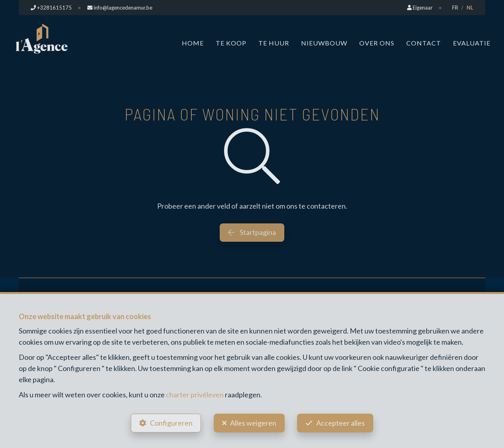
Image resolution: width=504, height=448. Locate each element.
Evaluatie (472, 43)
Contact (424, 43)
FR (455, 8)
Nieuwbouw (324, 43)
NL (470, 8)
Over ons (377, 43)
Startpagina (252, 232)
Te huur (274, 43)
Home (193, 43)
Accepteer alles (341, 422)
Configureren (171, 422)
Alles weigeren (253, 422)
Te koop (231, 43)
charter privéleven (195, 394)
